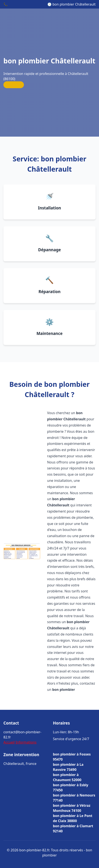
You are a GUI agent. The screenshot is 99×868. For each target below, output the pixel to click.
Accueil (9, 742)
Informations (26, 742)
